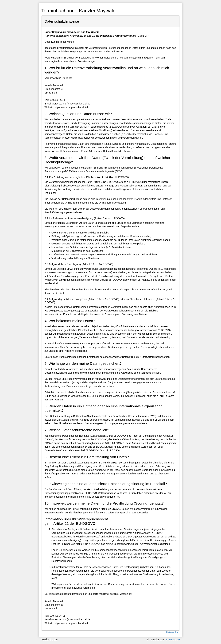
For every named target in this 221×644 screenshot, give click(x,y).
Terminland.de (172, 639)
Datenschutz (173, 632)
